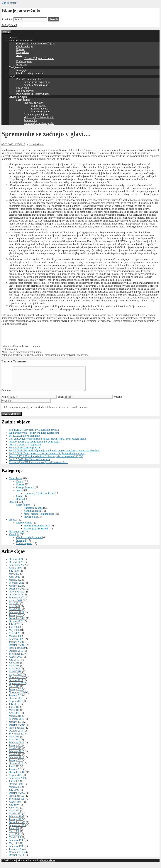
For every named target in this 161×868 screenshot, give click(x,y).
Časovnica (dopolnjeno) (36, 115)
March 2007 (15, 791)
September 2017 (17, 688)
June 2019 (14, 667)
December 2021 (17, 593)
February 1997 (16, 821)
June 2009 (14, 785)
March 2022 (15, 584)
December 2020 (17, 623)
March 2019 (15, 676)
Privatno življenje (18, 97)
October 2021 (16, 599)
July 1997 (14, 809)
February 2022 (16, 587)
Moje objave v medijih (21, 41)
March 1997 (15, 818)
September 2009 (17, 782)
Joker (19, 55)
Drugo (20, 486)
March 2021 (15, 614)
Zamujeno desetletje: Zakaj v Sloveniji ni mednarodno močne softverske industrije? (45, 355)
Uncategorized (16, 536)
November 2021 (17, 596)
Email (61, 401)
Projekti (13, 76)
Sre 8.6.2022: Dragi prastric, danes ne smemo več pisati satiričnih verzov (47, 458)
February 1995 (16, 851)
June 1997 (14, 812)
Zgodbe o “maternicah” (36, 85)
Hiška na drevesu (25, 91)
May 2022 (14, 578)
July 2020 (14, 629)
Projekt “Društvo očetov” (29, 79)
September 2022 (17, 569)
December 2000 (17, 797)
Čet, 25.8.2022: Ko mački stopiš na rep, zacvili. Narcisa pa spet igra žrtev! (47, 443)
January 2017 (16, 694)
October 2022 (16, 566)
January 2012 (16, 765)
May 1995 (14, 848)
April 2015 (15, 717)
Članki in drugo (24, 47)
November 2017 (17, 682)
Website (118, 401)
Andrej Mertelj (9, 25)
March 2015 (15, 720)
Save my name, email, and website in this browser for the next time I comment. (47, 412)
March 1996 (15, 842)
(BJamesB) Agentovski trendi (39, 58)
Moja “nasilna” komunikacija (39, 118)
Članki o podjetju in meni (29, 73)
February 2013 (16, 756)
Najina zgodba (39, 106)
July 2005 (14, 794)
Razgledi (21, 503)
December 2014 (17, 729)
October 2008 (16, 788)
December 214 (16, 859)
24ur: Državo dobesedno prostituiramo (22, 352)
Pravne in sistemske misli (37, 82)
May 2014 (14, 741)
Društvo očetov (24, 527)
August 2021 (16, 605)
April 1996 (15, 839)
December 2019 (17, 649)
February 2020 (16, 643)
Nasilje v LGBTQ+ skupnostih (25, 449)
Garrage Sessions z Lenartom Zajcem (36, 44)
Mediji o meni (16, 67)
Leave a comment (31, 346)
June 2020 (14, 632)
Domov (13, 38)
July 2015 (14, 709)
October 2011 (16, 768)
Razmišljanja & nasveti (36, 533)
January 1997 (16, 824)
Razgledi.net (23, 52)
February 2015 (16, 723)
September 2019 (17, 658)
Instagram (21, 64)
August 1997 (16, 806)
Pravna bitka (30, 120)
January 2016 (16, 700)
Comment (7, 395)
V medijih (14, 539)
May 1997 (14, 815)
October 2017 (16, 685)
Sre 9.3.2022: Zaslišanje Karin (25, 452)
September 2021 (17, 602)
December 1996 (17, 827)
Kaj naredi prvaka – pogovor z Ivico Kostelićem (34, 437)
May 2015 (14, 714)
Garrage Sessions (25, 492)
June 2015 (14, 711)
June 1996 (14, 833)
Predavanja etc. (24, 61)
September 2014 (17, 738)
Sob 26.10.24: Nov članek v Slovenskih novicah (34, 434)
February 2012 (16, 762)
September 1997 (17, 803)
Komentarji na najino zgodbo (39, 123)
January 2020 (16, 646)
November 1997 (17, 800)
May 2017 (14, 691)
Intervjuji (21, 70)
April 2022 (15, 581)
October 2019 (16, 655)
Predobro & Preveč (34, 103)
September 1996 (17, 830)
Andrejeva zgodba (40, 112)
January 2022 (16, 590)
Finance (20, 49)
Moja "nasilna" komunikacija (39, 518)
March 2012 (15, 759)
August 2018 (16, 679)
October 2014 (16, 735)
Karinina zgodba (40, 109)
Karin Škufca (23, 100)
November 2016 (17, 697)
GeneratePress (48, 865)
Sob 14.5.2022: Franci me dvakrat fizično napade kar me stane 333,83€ (46, 461)
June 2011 (14, 771)
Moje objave (15, 483)
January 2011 (16, 774)
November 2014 (17, 732)
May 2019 (14, 670)
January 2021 (16, 620)
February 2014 (16, 747)
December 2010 (17, 777)
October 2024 (16, 564)
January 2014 (16, 750)
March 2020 (15, 640)
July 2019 (14, 664)
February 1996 (16, 845)
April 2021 (15, 611)
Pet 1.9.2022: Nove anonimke (24, 440)
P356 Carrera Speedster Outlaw (33, 94)
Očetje (20, 500)
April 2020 (15, 638)
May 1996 (14, 836)
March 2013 (15, 753)
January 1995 (16, 853)
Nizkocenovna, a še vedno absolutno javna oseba (34, 446)
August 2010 (16, 780)
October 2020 (16, 626)
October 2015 (16, 703)
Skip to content (9, 3)
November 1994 (17, 856)
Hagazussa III (23, 88)
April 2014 (15, 744)
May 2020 (14, 635)
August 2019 (16, 661)
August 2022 (16, 572)
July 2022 (14, 575)
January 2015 (16, 726)
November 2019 (17, 652)
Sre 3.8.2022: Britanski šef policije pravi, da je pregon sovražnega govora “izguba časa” (54, 455)
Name (5, 401)
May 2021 (14, 608)
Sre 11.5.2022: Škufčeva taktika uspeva (29, 464)
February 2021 (16, 617)
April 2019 (15, 673)
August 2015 (16, 706)
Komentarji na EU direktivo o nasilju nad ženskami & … (38, 467)
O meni (13, 506)
